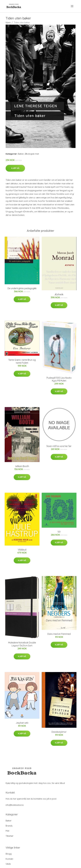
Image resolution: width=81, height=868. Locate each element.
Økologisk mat (32, 154)
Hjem (8, 22)
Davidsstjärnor (59, 732)
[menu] (72, 6)
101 (59, 532)
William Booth (22, 466)
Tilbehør (10, 836)
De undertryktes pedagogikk (22, 288)
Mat (7, 831)
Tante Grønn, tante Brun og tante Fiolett (22, 361)
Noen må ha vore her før (59, 446)
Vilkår (8, 864)
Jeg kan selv (22, 723)
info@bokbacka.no (15, 805)
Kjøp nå (15, 168)
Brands (9, 826)
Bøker (21, 154)
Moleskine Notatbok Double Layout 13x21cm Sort (22, 644)
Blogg (9, 854)
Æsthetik (59, 294)
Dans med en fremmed (59, 634)
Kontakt (9, 859)
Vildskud (22, 550)
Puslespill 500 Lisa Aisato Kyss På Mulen (59, 379)
